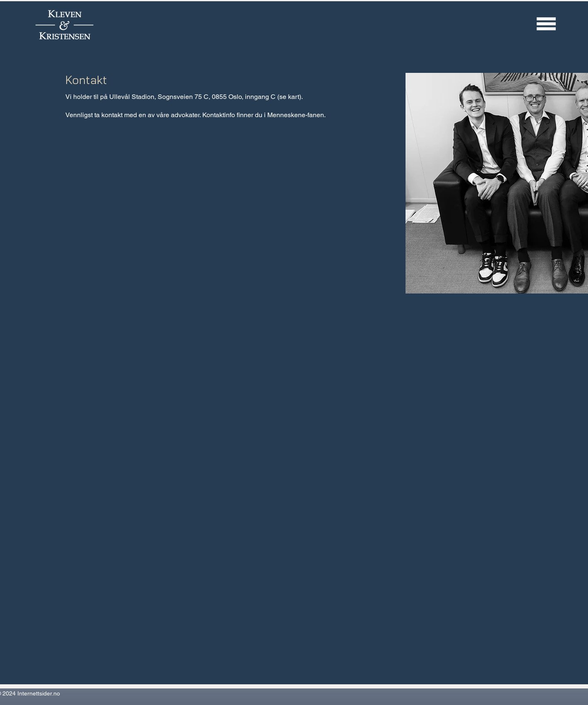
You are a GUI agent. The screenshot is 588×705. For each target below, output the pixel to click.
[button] (546, 24)
